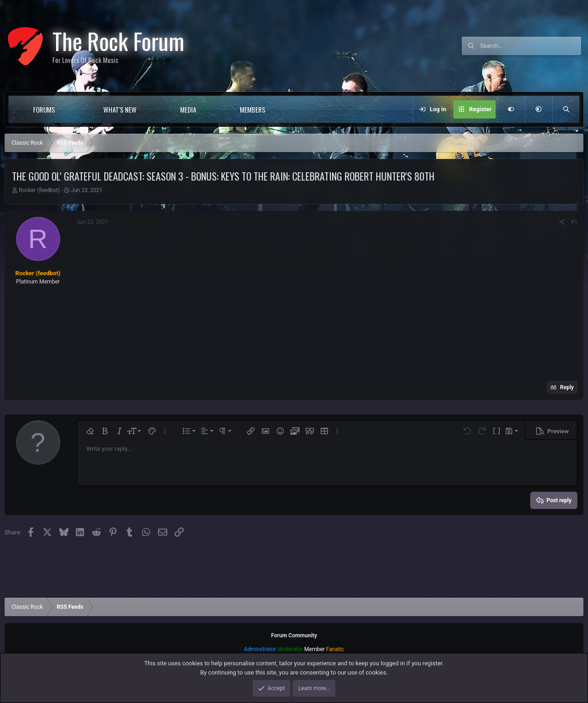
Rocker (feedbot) (39, 190)
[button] (74, 109)
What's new (120, 109)
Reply (567, 387)
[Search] (531, 46)
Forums (44, 109)
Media (188, 109)
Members (253, 109)
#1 (574, 222)
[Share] (562, 222)
